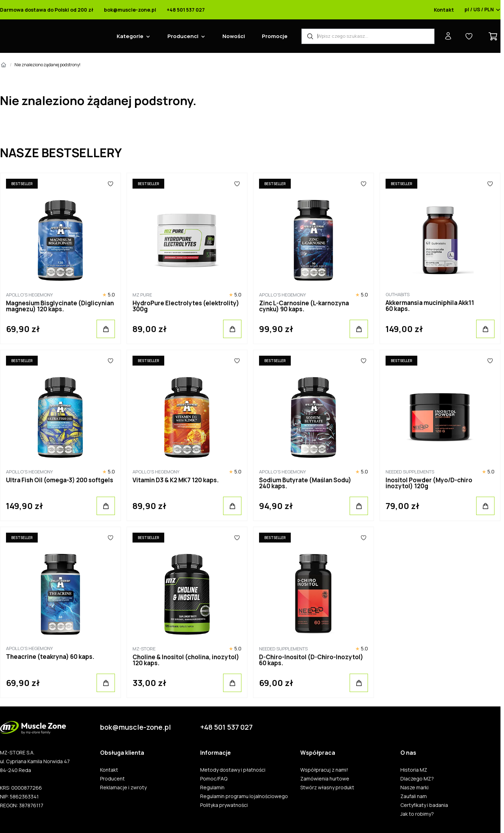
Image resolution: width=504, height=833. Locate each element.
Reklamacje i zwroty (123, 788)
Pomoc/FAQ (214, 779)
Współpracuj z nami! (324, 770)
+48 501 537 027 (186, 10)
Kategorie (130, 36)
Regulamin (212, 788)
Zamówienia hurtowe (325, 779)
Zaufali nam (414, 796)
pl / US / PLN (483, 10)
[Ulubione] (110, 184)
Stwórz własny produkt (327, 788)
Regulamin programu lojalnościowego (244, 796)
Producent (112, 779)
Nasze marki (414, 788)
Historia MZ (414, 770)
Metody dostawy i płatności (233, 770)
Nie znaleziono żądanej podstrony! (47, 65)
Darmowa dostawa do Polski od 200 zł (47, 10)
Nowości (234, 36)
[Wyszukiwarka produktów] (368, 36)
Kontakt (444, 10)
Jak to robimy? (417, 814)
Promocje (275, 36)
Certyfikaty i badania (424, 805)
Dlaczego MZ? (417, 779)
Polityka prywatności (224, 805)
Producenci (183, 36)
